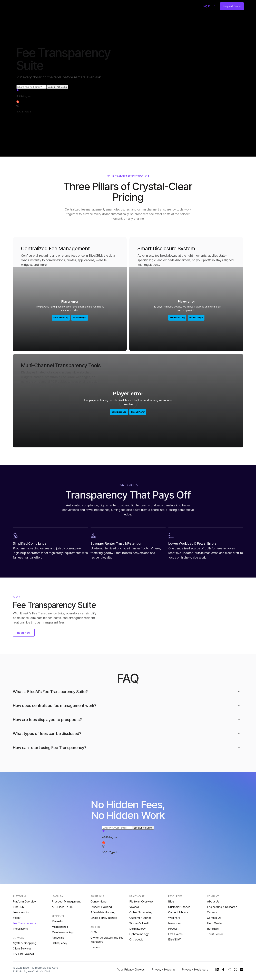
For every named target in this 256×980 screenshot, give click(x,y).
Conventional (99, 901)
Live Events (175, 934)
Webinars (174, 918)
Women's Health (140, 923)
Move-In (57, 921)
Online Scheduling (141, 912)
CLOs (94, 932)
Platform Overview (25, 901)
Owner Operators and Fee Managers (107, 940)
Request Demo (232, 6)
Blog (171, 901)
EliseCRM (19, 907)
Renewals (58, 938)
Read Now (24, 633)
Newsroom (175, 923)
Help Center (215, 923)
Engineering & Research (222, 907)
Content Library (178, 912)
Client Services (22, 948)
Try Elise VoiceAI (23, 954)
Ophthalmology (139, 934)
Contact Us (214, 918)
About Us (213, 901)
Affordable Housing (103, 912)
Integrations (20, 929)
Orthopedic (136, 939)
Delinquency (60, 943)
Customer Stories (140, 918)
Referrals (213, 929)
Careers (212, 912)
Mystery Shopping (24, 943)
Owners (95, 947)
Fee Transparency (24, 923)
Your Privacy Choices (131, 969)
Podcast (173, 929)
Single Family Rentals (104, 918)
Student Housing (101, 907)
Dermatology (137, 929)
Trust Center (215, 934)
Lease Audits (21, 912)
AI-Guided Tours (62, 907)
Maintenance (60, 927)
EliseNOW (174, 939)
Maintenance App (63, 932)
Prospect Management (66, 901)
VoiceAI (18, 918)
